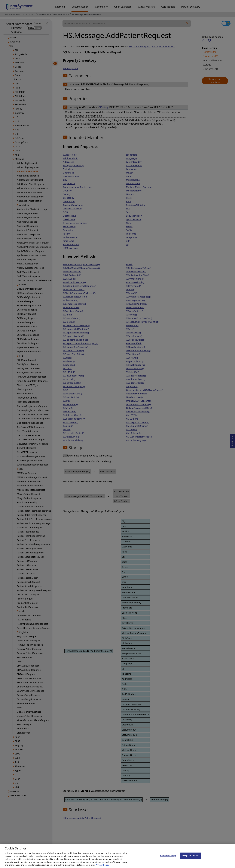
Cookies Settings (168, 859)
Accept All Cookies (191, 859)
